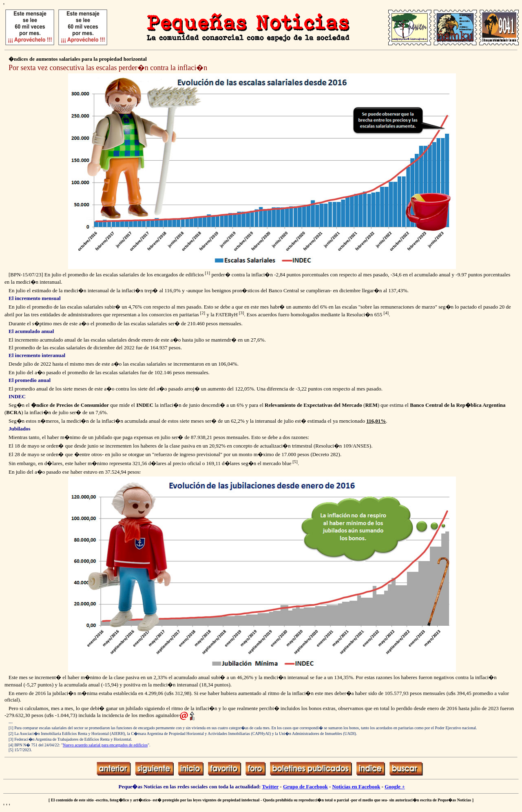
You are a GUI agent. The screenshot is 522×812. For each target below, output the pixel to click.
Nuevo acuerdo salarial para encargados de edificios (105, 745)
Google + (395, 787)
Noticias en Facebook (356, 787)
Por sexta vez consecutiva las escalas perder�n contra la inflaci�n (108, 68)
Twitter (270, 787)
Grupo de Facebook (305, 787)
